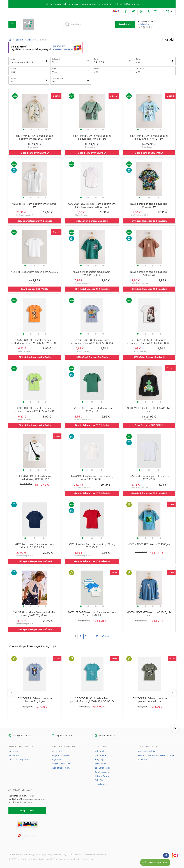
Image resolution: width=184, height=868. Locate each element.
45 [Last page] (97, 636)
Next (173, 693)
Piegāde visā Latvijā (61, 755)
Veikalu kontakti (16, 755)
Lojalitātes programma (19, 760)
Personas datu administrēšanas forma (156, 755)
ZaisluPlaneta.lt (102, 768)
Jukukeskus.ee (102, 772)
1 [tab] (24, 130)
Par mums (13, 751)
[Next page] (106, 636)
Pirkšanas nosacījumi (61, 764)
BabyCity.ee (101, 764)
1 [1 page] (75, 636)
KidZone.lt (100, 751)
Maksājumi (57, 751)
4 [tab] (46, 130)
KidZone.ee (100, 755)
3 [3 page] (86, 636)
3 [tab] (39, 130)
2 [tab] (31, 130)
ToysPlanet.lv (101, 784)
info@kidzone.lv (146, 24)
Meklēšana (125, 24)
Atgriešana (57, 760)
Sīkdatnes (142, 760)
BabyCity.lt (100, 760)
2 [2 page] (80, 636)
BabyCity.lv (100, 780)
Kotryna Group (102, 776)
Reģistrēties (27, 810)
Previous (11, 693)
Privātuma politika (147, 751)
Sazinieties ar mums (61, 768)
